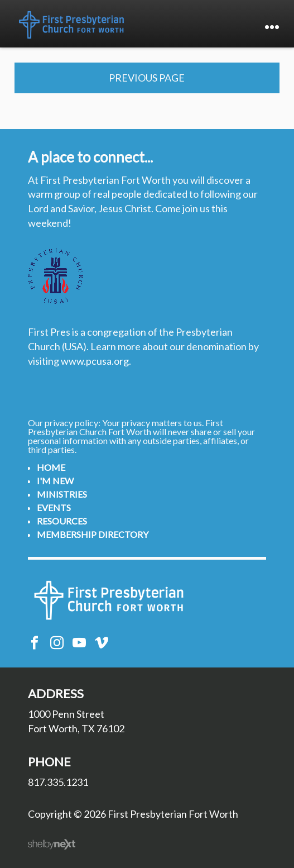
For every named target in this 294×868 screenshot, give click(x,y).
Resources (62, 521)
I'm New (55, 481)
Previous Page (147, 78)
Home (51, 467)
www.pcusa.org (95, 361)
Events (54, 507)
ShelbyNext (52, 845)
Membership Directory (93, 534)
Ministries (62, 494)
